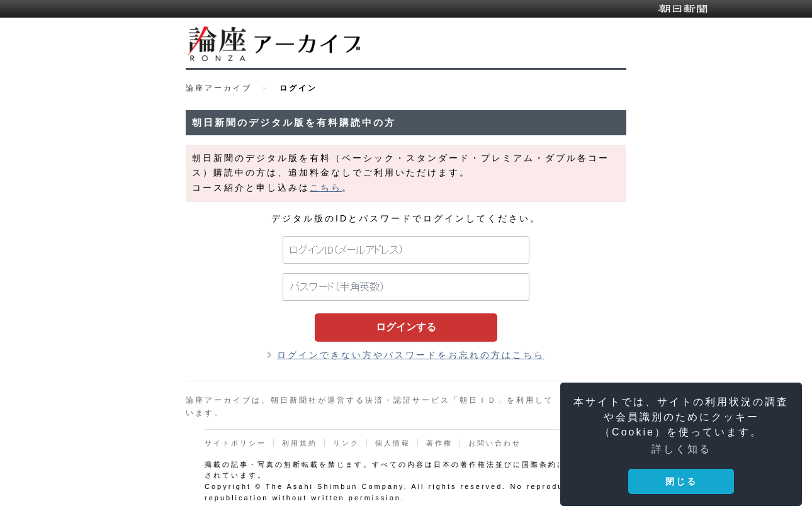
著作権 (439, 443)
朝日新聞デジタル (683, 9)
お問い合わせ (495, 443)
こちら (326, 188)
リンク (346, 443)
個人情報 (393, 443)
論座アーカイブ (219, 88)
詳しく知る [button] (681, 449)
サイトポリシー (235, 443)
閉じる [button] (681, 481)
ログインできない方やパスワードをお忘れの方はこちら (411, 355)
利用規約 (300, 443)
